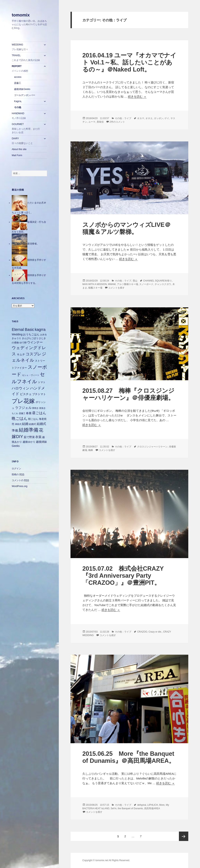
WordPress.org (20, 486)
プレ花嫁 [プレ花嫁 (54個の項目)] (23, 401)
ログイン (16, 469)
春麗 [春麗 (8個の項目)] (29, 413)
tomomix (21, 15)
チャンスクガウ (163, 284)
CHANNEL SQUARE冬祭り (158, 281)
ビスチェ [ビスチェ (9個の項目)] (26, 394)
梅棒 (91, 450)
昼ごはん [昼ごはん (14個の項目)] (39, 413)
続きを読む (137, 96)
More (162, 805)
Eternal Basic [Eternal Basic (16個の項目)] (23, 329)
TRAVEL (26, 58)
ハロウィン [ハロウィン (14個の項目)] (21, 388)
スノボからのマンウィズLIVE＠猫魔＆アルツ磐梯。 (127, 228)
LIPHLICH (153, 805)
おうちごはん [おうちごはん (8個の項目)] (31, 334)
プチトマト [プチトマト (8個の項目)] (39, 394)
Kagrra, (18, 101)
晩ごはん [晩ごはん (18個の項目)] (20, 418)
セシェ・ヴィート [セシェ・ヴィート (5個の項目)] (31, 375)
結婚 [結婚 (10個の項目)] (25, 424)
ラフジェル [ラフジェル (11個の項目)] (23, 408)
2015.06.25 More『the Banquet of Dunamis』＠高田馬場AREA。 (129, 757)
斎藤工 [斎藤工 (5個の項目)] (22, 413)
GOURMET (26, 129)
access (18, 77)
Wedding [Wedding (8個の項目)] (17, 334)
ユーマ (92, 122)
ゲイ (167, 118)
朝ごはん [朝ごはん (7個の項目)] (33, 419)
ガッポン (159, 118)
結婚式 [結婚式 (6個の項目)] (32, 424)
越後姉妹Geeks (22, 89)
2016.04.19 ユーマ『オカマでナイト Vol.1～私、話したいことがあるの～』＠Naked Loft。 (129, 62)
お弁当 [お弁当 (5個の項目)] (43, 335)
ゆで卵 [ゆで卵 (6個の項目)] (23, 343)
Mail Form (17, 155)
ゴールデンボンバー (25, 95)
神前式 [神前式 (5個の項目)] (18, 424)
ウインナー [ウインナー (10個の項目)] (35, 342)
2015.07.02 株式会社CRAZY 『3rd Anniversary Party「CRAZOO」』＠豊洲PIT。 (123, 576)
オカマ (141, 118)
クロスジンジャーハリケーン (152, 447)
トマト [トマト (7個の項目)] (42, 382)
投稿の (18, 475)
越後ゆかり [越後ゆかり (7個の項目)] (29, 442)
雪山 (135, 281)
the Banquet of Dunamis (130, 808)
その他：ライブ (123, 118)
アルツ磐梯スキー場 (128, 284)
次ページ (184, 836)
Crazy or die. (155, 632)
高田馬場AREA (152, 808)
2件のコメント (117, 122)
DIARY (26, 141)
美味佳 (100, 122)
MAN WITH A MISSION (95, 284)
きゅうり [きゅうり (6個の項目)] (16, 338)
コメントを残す (116, 288)
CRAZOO (142, 632)
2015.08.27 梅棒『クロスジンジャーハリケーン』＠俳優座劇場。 (128, 394)
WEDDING (26, 47)
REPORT (26, 69)
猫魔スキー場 (95, 288)
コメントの (20, 480)
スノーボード (146, 284)
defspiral (142, 805)
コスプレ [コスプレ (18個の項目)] (33, 354)
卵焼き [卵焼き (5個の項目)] (35, 408)
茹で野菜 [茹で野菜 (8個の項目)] (29, 437)
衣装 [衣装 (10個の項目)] (38, 437)
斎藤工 (18, 83)
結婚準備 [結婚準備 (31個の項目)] (29, 430)
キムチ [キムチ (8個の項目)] (21, 354)
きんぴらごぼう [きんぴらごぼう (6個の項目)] (30, 338)
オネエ (149, 118)
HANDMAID (26, 116)
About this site (19, 149)
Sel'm (114, 808)
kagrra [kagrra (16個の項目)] (40, 329)
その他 (18, 107)
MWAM (112, 284)
